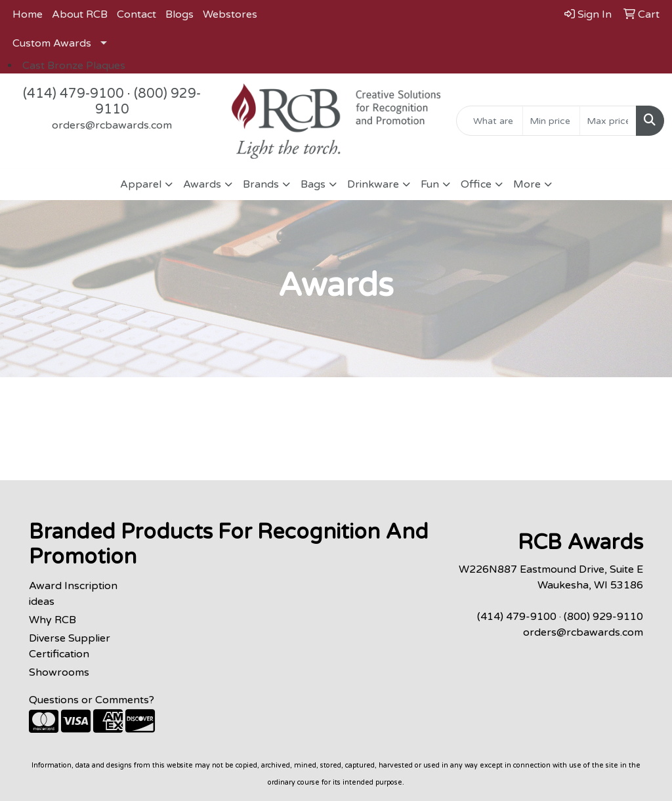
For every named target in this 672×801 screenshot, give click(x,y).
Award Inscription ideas (73, 594)
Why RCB (52, 620)
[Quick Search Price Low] (551, 121)
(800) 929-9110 (603, 617)
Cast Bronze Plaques (74, 66)
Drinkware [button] (373, 184)
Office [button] (476, 184)
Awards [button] (202, 184)
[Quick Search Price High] (608, 121)
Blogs (179, 14)
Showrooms (59, 672)
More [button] (527, 184)
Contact (136, 14)
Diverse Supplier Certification (70, 646)
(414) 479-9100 (73, 94)
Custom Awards (52, 43)
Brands (261, 184)
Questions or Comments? (92, 700)
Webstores (230, 14)
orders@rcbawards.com (112, 125)
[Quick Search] (490, 121)
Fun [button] (430, 184)
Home (28, 14)
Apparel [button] (141, 184)
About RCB (80, 14)
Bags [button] (313, 184)
